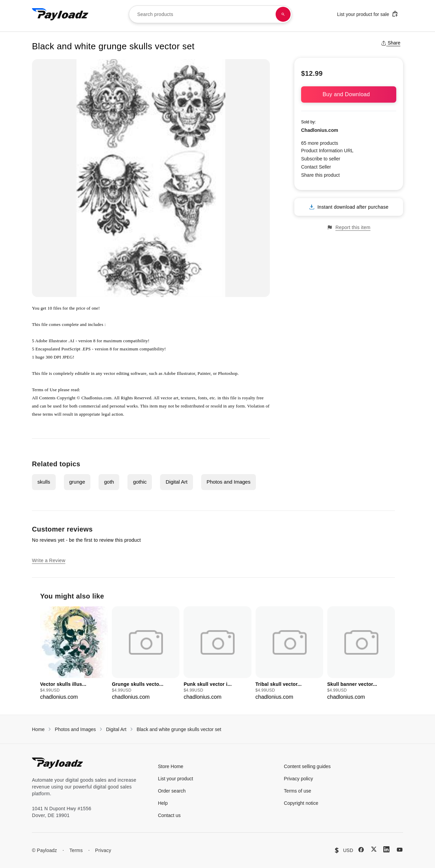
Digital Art (176, 482)
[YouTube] (400, 850)
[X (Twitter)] (374, 849)
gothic (140, 482)
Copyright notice (301, 803)
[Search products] (283, 14)
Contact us (169, 815)
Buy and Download (349, 94)
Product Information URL (327, 151)
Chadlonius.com (320, 130)
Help (163, 803)
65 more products (320, 143)
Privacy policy (298, 779)
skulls (44, 482)
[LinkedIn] (386, 849)
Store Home (171, 766)
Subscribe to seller (321, 159)
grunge (77, 482)
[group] (74, 654)
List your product (176, 779)
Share (391, 43)
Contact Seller (316, 167)
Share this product (320, 175)
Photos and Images (229, 482)
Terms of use (297, 791)
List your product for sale (368, 14)
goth (109, 482)
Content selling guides (307, 766)
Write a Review (49, 560)
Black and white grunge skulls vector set (179, 729)
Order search (172, 791)
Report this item (349, 228)
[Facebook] (361, 850)
